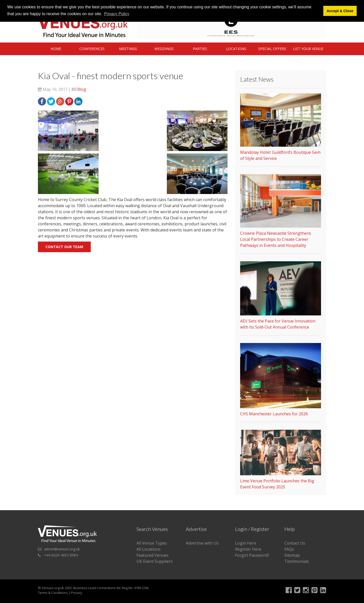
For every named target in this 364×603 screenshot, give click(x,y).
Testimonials (297, 561)
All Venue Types (152, 543)
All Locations (149, 549)
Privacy (77, 593)
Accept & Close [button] (340, 11)
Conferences (92, 49)
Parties (200, 49)
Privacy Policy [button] (117, 14)
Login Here (246, 543)
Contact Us (295, 543)
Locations (236, 49)
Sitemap (292, 555)
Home (56, 49)
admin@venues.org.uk (62, 549)
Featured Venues (153, 555)
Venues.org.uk (53, 588)
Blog (82, 89)
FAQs (289, 549)
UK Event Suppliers (155, 561)
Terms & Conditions (53, 593)
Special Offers (272, 49)
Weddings (164, 49)
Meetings (128, 49)
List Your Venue (308, 49)
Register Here (248, 549)
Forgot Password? (252, 555)
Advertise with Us (202, 543)
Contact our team (64, 247)
